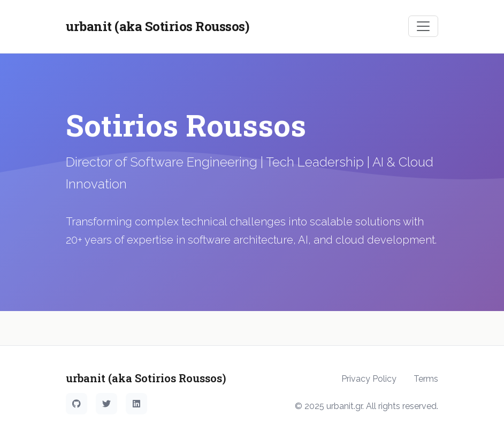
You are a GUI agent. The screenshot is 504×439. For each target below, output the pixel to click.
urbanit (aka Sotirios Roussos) (157, 26)
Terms (426, 379)
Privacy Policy (369, 379)
